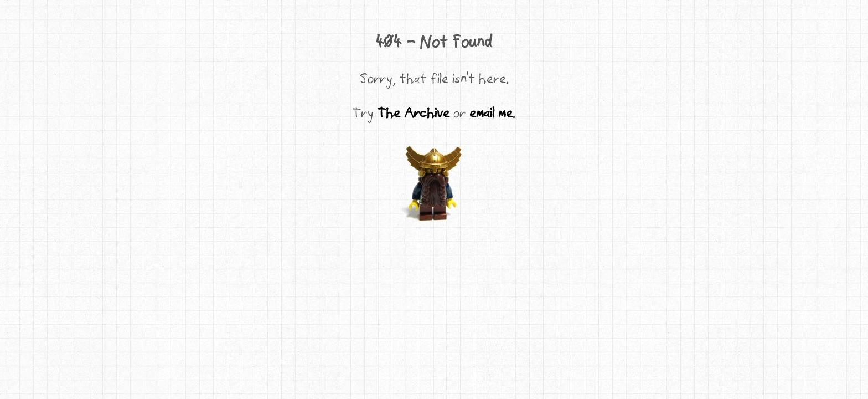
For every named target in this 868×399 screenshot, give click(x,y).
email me (491, 112)
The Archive (414, 112)
